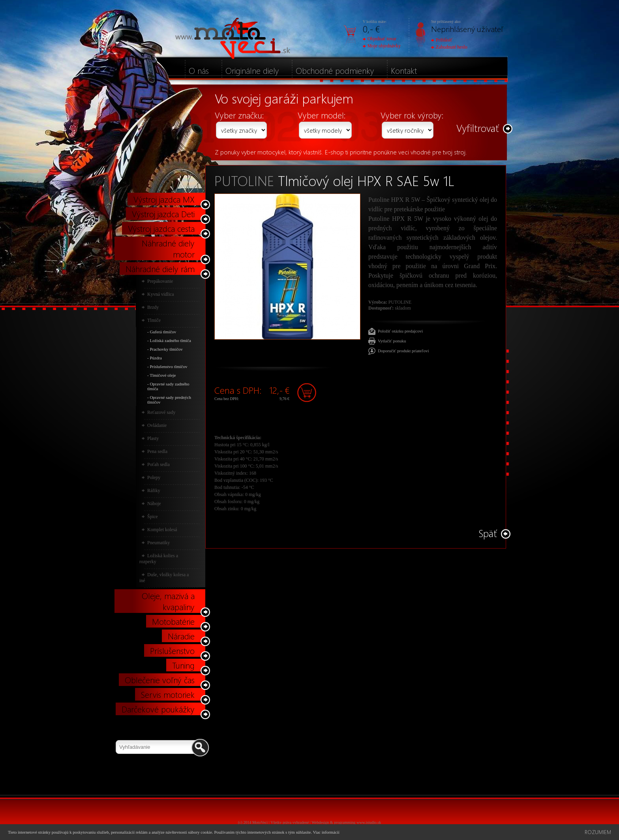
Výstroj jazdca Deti (163, 214)
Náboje (154, 504)
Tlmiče (154, 320)
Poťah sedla (159, 464)
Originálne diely (252, 70)
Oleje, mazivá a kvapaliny (168, 601)
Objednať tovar (380, 39)
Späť (488, 533)
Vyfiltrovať (478, 128)
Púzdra (156, 358)
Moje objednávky (382, 46)
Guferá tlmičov (163, 332)
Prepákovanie (160, 281)
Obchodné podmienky (335, 70)
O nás (199, 70)
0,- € (371, 29)
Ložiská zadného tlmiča (170, 340)
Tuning (183, 665)
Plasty (153, 438)
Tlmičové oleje (163, 375)
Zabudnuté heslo (449, 47)
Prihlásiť (442, 40)
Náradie (181, 636)
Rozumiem (598, 832)
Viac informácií (326, 832)
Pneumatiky (159, 543)
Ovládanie (157, 425)
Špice (153, 517)
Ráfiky (154, 490)
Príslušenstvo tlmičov (168, 366)
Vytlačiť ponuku (392, 341)
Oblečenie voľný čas (160, 680)
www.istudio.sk (369, 822)
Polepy (154, 477)
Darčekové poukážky (158, 709)
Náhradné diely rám (160, 269)
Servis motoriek (168, 694)
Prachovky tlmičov (166, 349)
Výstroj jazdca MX (164, 199)
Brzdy (153, 307)
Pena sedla (157, 451)
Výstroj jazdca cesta (161, 228)
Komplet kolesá (162, 530)
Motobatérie (173, 621)
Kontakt (404, 70)
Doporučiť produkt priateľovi (403, 351)
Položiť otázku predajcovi (400, 331)
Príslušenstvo (172, 650)
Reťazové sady (161, 412)
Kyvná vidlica (161, 294)
